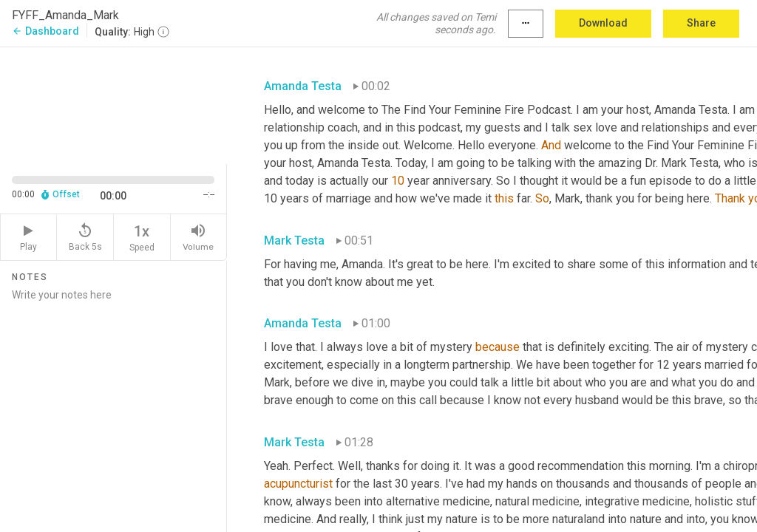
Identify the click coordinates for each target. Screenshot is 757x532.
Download (603, 23)
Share (701, 23)
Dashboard (45, 31)
